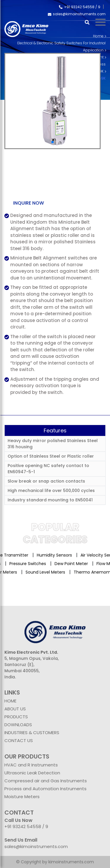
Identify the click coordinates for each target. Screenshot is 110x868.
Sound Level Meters (48, 572)
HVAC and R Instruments (31, 765)
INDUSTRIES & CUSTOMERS (32, 733)
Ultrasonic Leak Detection (32, 773)
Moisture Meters (22, 797)
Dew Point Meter (70, 564)
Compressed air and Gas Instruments (46, 781)
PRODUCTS (16, 717)
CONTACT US (19, 740)
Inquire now (29, 203)
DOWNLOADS (18, 725)
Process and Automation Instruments (45, 789)
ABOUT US (15, 709)
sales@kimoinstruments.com (77, 14)
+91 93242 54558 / (78, 7)
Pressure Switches (26, 564)
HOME (10, 701)
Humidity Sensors (58, 555)
